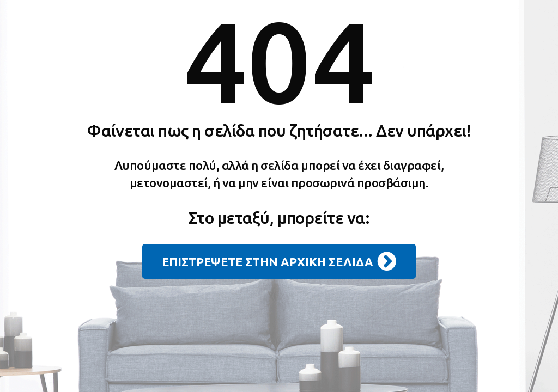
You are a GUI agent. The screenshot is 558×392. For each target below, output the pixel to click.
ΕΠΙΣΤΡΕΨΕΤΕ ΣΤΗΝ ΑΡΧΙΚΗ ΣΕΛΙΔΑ (279, 261)
